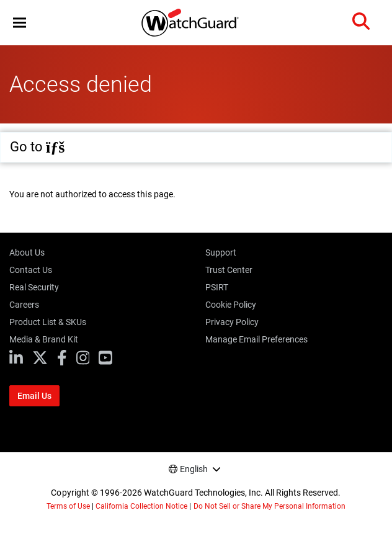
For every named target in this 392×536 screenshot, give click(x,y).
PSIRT (217, 287)
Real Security (34, 287)
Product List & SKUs (48, 322)
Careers (24, 305)
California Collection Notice (141, 506)
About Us (27, 252)
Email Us (34, 396)
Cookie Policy (231, 305)
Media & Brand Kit (44, 339)
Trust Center (229, 270)
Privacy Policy (232, 322)
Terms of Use (68, 506)
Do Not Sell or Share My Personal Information (270, 506)
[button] (20, 23)
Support (221, 252)
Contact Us (31, 270)
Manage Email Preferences (256, 339)
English (194, 469)
